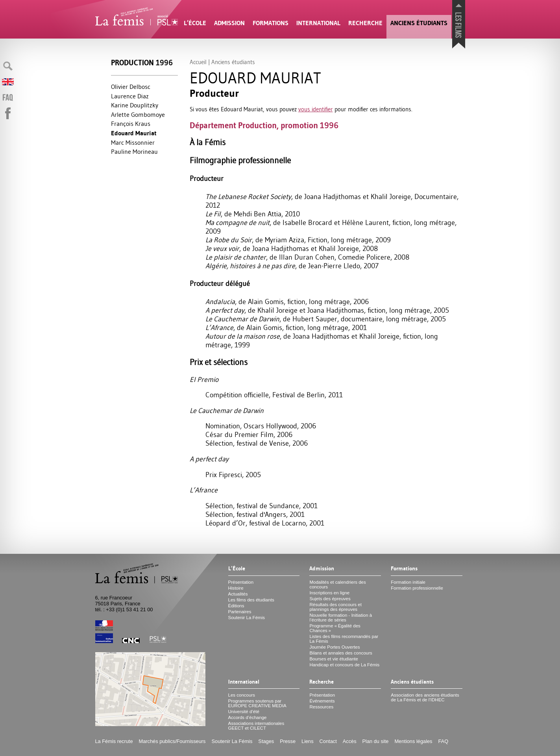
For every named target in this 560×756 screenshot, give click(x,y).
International (318, 23)
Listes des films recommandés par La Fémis (344, 639)
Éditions (236, 606)
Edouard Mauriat (134, 133)
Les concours (242, 695)
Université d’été (244, 712)
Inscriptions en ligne (329, 593)
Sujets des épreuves (330, 599)
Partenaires (240, 612)
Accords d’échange (248, 717)
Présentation (241, 582)
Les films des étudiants (251, 600)
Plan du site (376, 741)
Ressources (321, 707)
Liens (308, 741)
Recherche (365, 23)
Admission (229, 23)
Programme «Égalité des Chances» (335, 628)
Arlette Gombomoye (138, 114)
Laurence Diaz (130, 96)
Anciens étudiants (419, 23)
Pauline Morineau (134, 151)
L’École (195, 23)
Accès (350, 741)
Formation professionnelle (417, 588)
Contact (328, 741)
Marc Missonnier (133, 142)
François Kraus (131, 124)
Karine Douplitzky (135, 105)
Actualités (238, 594)
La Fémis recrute (114, 741)
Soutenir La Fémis (247, 618)
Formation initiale (408, 582)
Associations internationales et (256, 726)
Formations (271, 23)
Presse (288, 741)
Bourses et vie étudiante (334, 659)
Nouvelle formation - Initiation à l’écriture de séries (341, 618)
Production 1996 (142, 63)
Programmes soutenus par (257, 703)
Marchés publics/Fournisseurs (172, 741)
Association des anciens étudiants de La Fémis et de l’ (425, 697)
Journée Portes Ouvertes (335, 647)
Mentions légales (413, 741)
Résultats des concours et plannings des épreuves (335, 607)
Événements (322, 701)
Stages (266, 741)
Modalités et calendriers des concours (337, 585)
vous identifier (316, 109)
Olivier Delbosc (131, 87)
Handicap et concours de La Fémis (344, 665)
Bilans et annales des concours (341, 653)
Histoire (236, 588)
